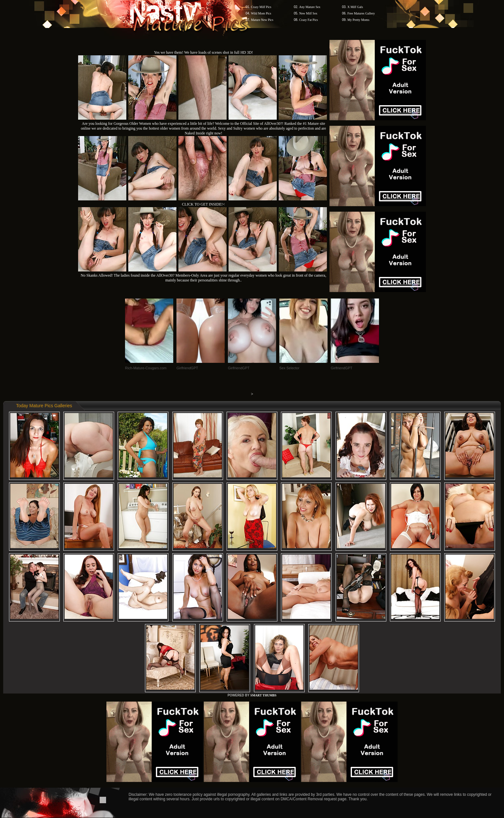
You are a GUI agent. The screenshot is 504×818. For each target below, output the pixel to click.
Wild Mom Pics (261, 13)
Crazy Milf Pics (261, 7)
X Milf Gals (355, 7)
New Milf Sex (308, 13)
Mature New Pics (262, 20)
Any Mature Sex (310, 7)
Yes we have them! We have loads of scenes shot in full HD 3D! (203, 52)
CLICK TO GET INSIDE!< (203, 204)
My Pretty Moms (358, 20)
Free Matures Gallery (361, 13)
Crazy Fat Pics (309, 20)
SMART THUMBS (263, 695)
